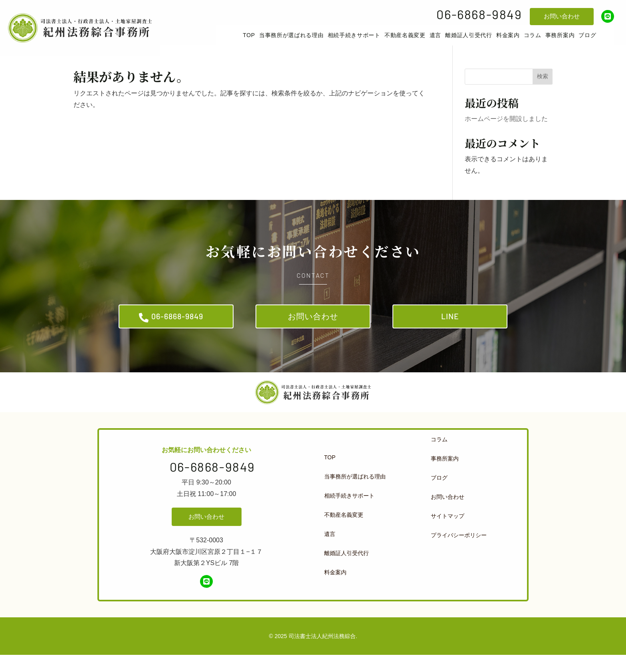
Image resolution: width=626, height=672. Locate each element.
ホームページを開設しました (506, 129)
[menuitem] (261, 41)
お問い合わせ (562, 16)
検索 (543, 87)
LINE (450, 330)
